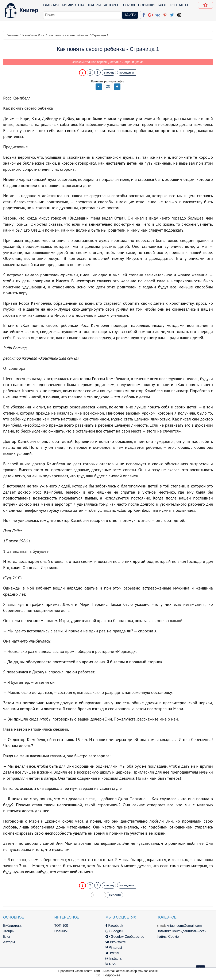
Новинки (146, 5)
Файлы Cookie (168, 937)
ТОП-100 (128, 5)
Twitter (112, 953)
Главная (51, 5)
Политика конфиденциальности (181, 931)
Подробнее (111, 975)
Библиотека (73, 5)
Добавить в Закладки (206, 6)
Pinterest (114, 948)
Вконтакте (116, 942)
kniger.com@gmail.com (184, 926)
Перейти (115, 895)
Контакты (179, 5)
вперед (109, 72)
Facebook (114, 926)
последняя (127, 72)
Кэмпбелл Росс (33, 35)
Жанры (94, 5)
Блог (162, 5)
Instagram (115, 959)
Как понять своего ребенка (68, 35)
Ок (98, 975)
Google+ (115, 931)
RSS (111, 964)
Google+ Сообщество (125, 937)
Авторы (111, 5)
